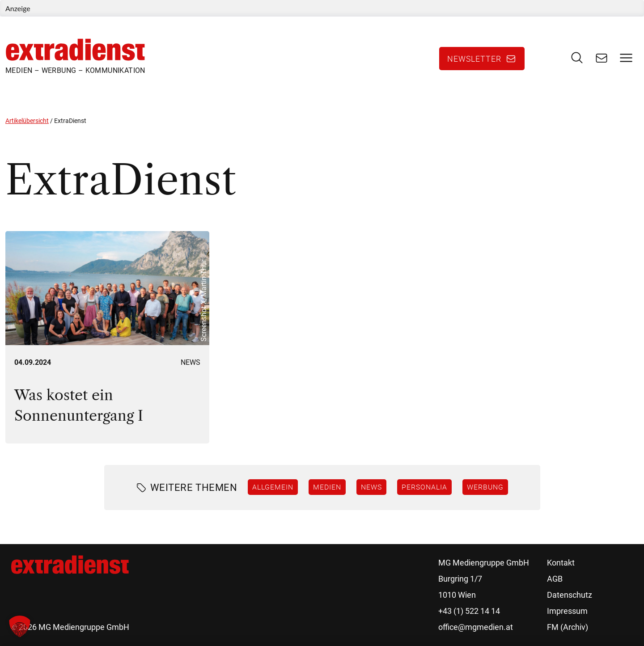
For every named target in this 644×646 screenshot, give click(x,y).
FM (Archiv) (568, 627)
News (191, 362)
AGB (555, 579)
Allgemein (273, 487)
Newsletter (474, 59)
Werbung (485, 487)
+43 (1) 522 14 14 (469, 611)
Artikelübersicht (27, 121)
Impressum (567, 611)
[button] (20, 626)
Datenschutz (570, 595)
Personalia (424, 487)
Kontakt (561, 563)
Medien (327, 487)
